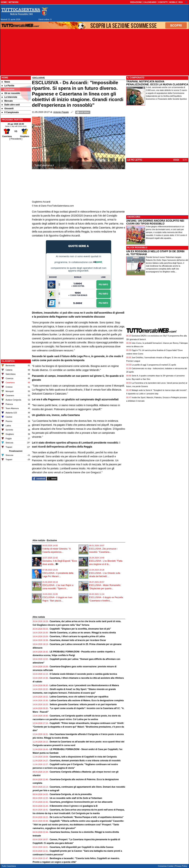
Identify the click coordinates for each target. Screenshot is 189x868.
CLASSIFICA (8, 361)
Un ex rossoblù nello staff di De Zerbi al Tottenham (76, 798)
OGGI (176, 160)
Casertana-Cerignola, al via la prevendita (71, 794)
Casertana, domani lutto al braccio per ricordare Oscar (78, 640)
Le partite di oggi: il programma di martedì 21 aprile (154, 365)
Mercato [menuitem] (7, 101)
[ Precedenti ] (16, 139)
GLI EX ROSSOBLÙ (137, 248)
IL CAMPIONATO (136, 78)
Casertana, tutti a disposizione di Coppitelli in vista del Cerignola (83, 757)
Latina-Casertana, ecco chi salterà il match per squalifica (79, 697)
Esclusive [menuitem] (8, 89)
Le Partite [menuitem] (8, 86)
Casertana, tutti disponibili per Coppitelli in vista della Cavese (82, 847)
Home (5, 78)
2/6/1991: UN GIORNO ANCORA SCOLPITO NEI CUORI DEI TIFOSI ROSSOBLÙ (155, 222)
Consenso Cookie (166, 866)
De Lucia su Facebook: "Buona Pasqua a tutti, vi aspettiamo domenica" (87, 817)
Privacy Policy (181, 866)
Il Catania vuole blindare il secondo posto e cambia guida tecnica (83, 674)
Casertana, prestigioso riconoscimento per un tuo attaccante (81, 802)
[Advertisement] (16, 195)
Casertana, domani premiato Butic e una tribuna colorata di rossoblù (85, 761)
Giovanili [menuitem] (8, 109)
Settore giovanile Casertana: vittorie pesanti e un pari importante (83, 704)
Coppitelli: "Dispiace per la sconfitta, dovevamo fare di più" (80, 629)
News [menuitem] (6, 82)
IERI (185, 160)
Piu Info (103, 284)
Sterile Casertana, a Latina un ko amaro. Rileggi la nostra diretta (83, 633)
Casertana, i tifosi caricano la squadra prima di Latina (77, 636)
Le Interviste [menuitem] (9, 97)
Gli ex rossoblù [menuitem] (11, 93)
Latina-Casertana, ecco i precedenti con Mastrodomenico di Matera (84, 685)
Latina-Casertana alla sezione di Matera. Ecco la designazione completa (87, 700)
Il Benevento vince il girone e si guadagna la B (74, 806)
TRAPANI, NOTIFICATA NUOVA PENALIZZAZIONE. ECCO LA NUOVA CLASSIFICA (157, 83)
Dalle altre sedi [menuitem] (11, 105)
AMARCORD (134, 217)
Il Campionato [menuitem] (10, 112)
